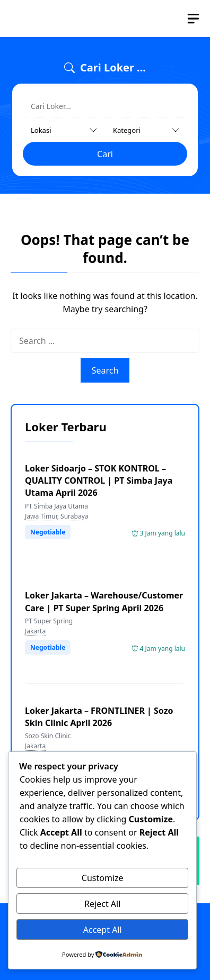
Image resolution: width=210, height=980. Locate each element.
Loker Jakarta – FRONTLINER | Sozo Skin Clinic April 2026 (99, 717)
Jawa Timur (41, 516)
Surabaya (74, 516)
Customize (103, 878)
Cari (105, 154)
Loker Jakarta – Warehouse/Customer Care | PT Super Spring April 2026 (104, 601)
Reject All (102, 904)
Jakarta (35, 631)
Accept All (103, 930)
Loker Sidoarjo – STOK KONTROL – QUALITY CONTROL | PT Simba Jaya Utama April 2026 (99, 480)
